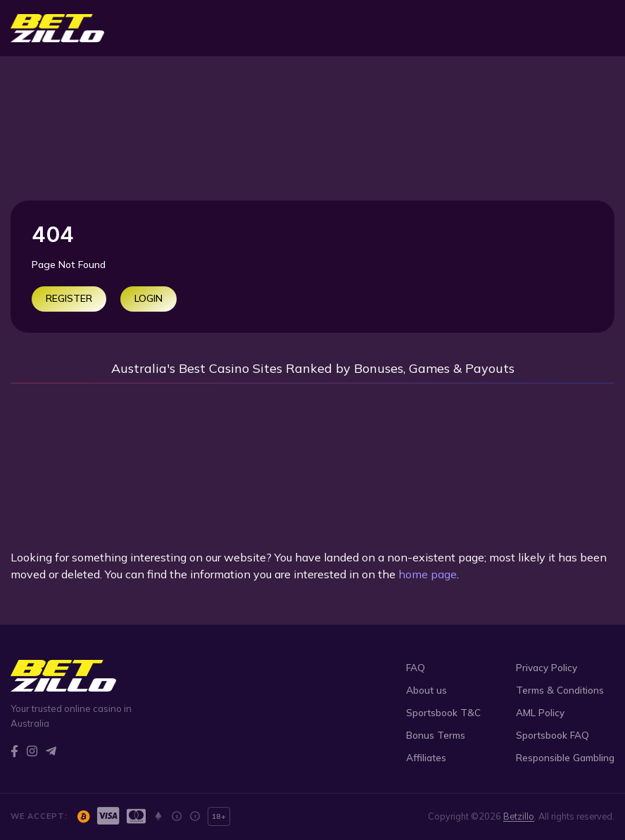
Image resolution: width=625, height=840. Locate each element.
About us (427, 690)
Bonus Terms (436, 735)
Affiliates (426, 757)
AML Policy (540, 712)
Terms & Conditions (560, 690)
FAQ (416, 667)
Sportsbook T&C (443, 712)
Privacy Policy (547, 667)
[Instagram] (32, 751)
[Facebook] (14, 751)
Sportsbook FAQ (553, 735)
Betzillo (519, 816)
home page (428, 574)
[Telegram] (51, 751)
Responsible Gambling (565, 757)
